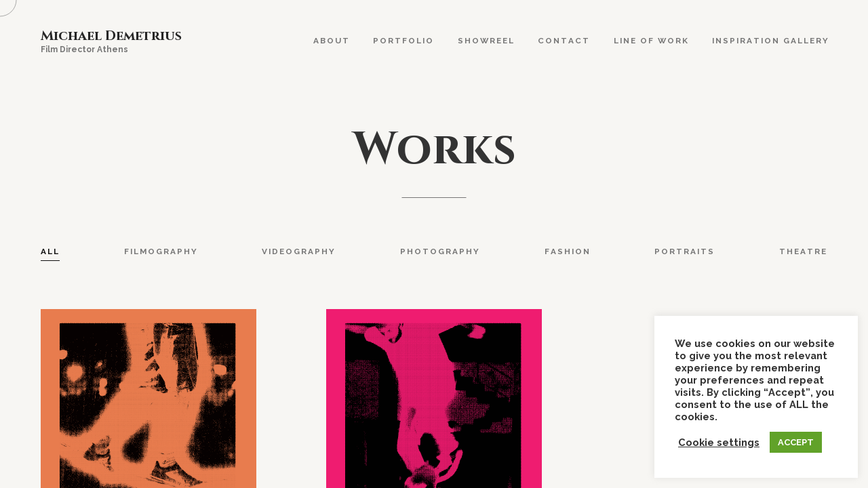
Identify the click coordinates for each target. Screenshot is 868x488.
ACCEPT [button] (796, 442)
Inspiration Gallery (771, 41)
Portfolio (403, 41)
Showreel (486, 41)
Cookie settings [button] (719, 442)
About (332, 41)
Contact (564, 41)
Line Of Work (651, 41)
